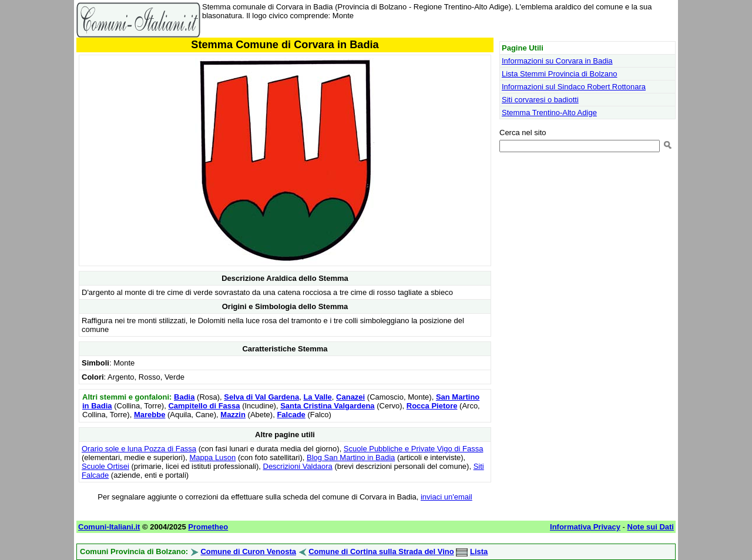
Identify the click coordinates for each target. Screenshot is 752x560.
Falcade (291, 415)
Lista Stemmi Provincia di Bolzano (560, 74)
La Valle (317, 397)
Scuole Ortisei (105, 466)
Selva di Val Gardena (261, 397)
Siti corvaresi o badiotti (540, 100)
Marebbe (150, 415)
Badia (184, 397)
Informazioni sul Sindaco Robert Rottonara (574, 87)
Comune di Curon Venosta (248, 551)
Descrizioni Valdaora (298, 466)
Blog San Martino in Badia (351, 457)
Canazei (350, 397)
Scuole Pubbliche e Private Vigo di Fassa (414, 449)
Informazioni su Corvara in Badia (557, 61)
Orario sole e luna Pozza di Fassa (139, 449)
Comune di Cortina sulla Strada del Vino (381, 551)
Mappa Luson (213, 457)
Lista (479, 551)
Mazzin (233, 415)
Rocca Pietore (432, 406)
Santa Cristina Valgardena (327, 406)
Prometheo (208, 527)
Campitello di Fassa (204, 406)
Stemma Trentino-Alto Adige (549, 113)
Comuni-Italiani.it (109, 527)
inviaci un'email (446, 497)
